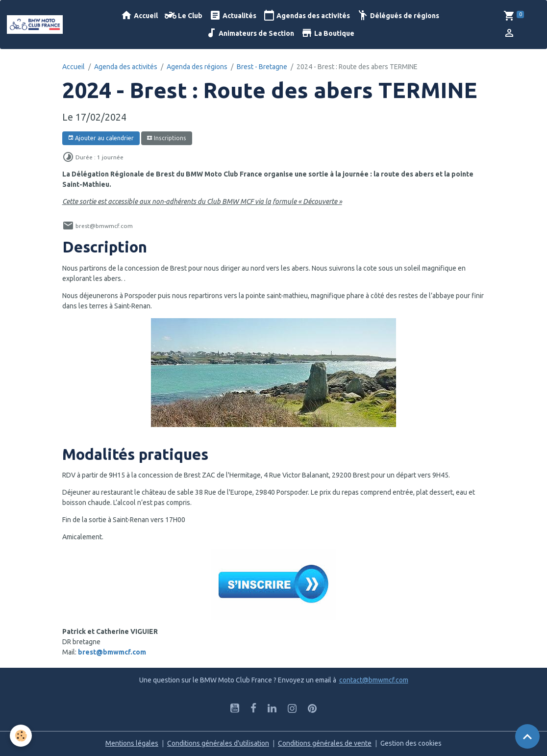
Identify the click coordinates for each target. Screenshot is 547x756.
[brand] (35, 24)
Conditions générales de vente (325, 743)
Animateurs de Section (250, 33)
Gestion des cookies (411, 743)
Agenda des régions (197, 67)
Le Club (184, 15)
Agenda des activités (126, 67)
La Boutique (328, 33)
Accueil (139, 15)
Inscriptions (166, 138)
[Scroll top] (527, 736)
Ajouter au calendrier (101, 138)
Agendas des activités (307, 15)
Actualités (233, 15)
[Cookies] (21, 736)
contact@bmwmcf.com (374, 680)
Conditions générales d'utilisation (218, 743)
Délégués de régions (398, 15)
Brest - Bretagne (262, 67)
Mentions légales (132, 743)
